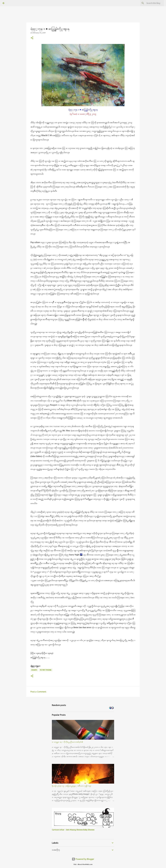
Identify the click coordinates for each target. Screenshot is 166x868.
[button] (32, 38)
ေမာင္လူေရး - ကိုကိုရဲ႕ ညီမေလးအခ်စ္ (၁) (67, 742)
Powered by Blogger (83, 859)
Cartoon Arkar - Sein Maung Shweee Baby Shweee (73, 830)
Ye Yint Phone (46, 670)
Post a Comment (38, 692)
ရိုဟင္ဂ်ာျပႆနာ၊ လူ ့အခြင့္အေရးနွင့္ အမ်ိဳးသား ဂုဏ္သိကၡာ (72, 786)
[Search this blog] (150, 3)
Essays (34, 670)
